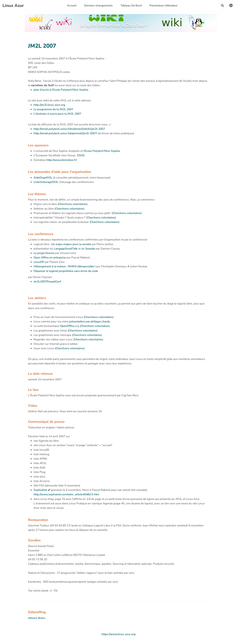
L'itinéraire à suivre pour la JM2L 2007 (57, 114)
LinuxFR (39, 262)
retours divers (37, 618)
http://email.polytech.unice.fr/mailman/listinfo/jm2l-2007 (69, 129)
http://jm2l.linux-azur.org (49, 105)
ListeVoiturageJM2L (46, 182)
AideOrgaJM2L (43, 178)
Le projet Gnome (44, 253)
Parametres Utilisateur (164, 6)
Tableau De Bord (131, 6)
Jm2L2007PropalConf (47, 282)
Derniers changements (98, 6)
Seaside (90, 249)
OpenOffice (67, 326)
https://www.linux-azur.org (118, 634)
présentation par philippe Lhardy (90, 322)
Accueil (72, 6)
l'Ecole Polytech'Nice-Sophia (102, 151)
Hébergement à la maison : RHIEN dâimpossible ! (65, 266)
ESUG (81, 155)
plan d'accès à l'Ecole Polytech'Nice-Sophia (61, 90)
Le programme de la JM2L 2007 (53, 109)
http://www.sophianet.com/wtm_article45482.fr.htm (66, 494)
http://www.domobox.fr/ (62, 160)
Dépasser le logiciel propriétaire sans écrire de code (66, 271)
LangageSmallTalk (66, 249)
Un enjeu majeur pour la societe (71, 244)
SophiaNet (40, 490)
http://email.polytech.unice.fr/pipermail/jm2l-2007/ (65, 133)
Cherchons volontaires (73, 204)
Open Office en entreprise (50, 258)
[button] (231, 6)
